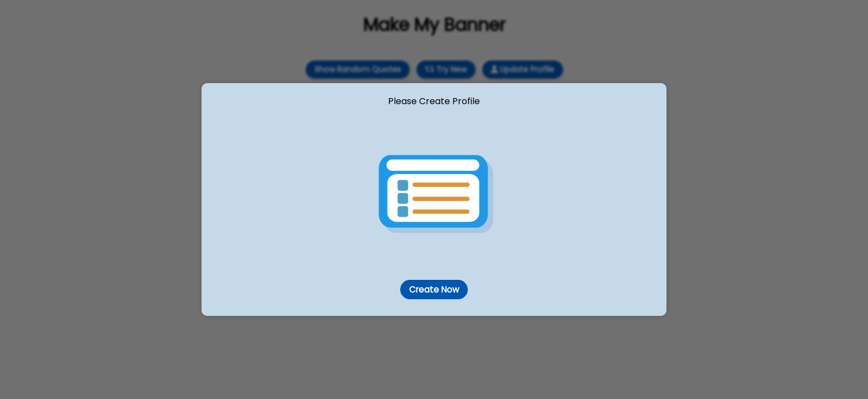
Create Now (434, 289)
